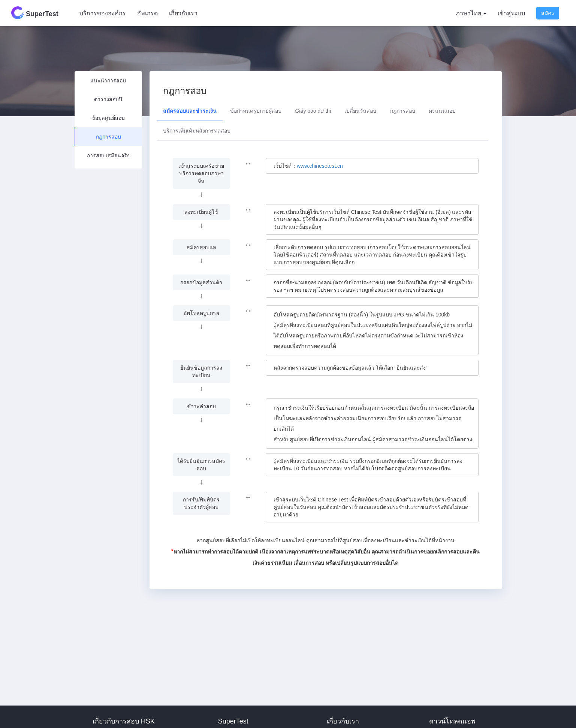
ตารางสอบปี (108, 99)
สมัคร (548, 13)
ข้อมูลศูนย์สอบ (108, 118)
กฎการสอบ (108, 137)
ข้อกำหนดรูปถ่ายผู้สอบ (256, 111)
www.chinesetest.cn (320, 166)
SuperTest (35, 13)
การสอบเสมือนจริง (108, 155)
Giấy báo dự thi (313, 111)
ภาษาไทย (471, 13)
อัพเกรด (147, 13)
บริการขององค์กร (103, 13)
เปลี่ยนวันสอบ (360, 111)
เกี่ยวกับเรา (183, 13)
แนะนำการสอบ (108, 81)
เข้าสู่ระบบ (511, 13)
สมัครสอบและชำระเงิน (190, 111)
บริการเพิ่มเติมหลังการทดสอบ (197, 131)
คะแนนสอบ (442, 111)
